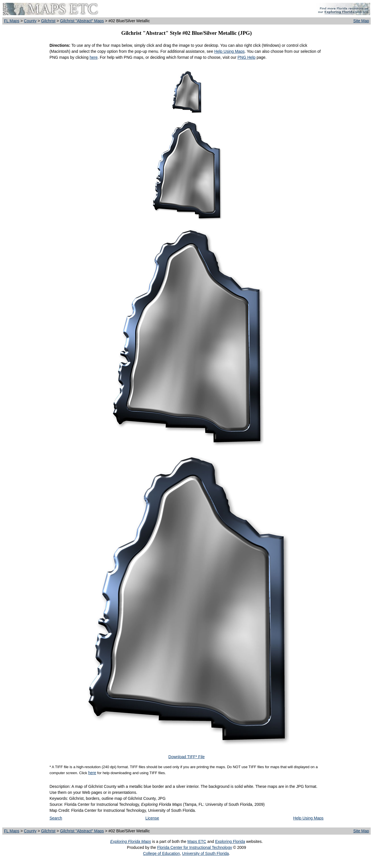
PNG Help (246, 57)
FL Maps (12, 21)
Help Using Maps (230, 51)
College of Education (161, 853)
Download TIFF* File (186, 757)
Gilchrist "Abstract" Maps (82, 21)
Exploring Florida (230, 841)
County (30, 21)
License (152, 818)
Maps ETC (197, 841)
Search (56, 818)
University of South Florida (205, 853)
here (93, 57)
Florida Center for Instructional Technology (194, 847)
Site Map (361, 21)
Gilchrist (48, 21)
